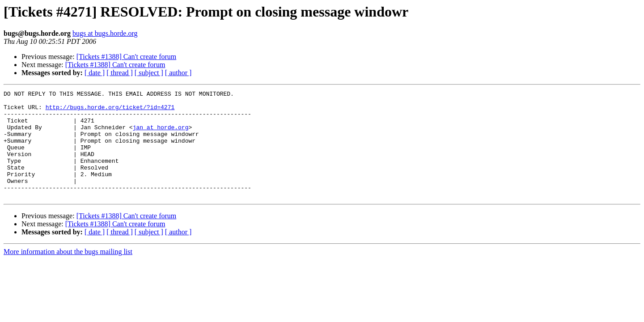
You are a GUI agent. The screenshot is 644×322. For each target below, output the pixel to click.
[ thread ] (120, 73)
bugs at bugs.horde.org (105, 33)
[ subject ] (149, 73)
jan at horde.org (161, 135)
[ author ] (178, 73)
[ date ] (95, 73)
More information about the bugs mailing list (68, 273)
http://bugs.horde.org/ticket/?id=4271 (110, 111)
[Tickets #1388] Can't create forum (127, 57)
